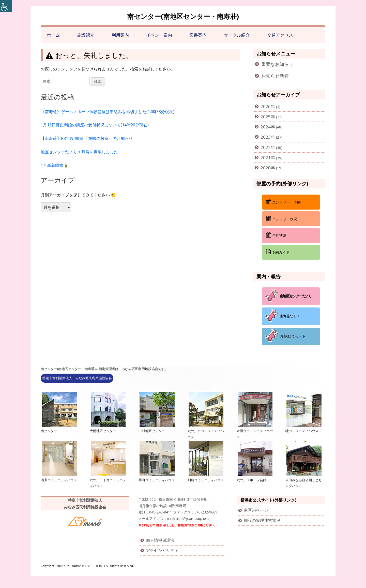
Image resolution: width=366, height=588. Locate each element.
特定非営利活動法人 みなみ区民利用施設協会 (77, 378)
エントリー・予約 (283, 202)
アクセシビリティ (162, 550)
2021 (266, 158)
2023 (266, 137)
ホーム (53, 35)
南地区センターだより (296, 296)
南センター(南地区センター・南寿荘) (183, 16)
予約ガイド (278, 252)
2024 (266, 127)
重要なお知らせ (277, 64)
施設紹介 (86, 35)
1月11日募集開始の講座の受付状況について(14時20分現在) (95, 125)
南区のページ (256, 510)
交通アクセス (280, 35)
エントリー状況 (282, 218)
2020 (266, 168)
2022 (266, 147)
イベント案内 (159, 35)
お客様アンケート (293, 336)
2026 (266, 106)
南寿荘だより (289, 316)
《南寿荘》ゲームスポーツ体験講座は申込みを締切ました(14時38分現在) (108, 112)
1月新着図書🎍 (55, 165)
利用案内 (120, 35)
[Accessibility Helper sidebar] (6, 6)
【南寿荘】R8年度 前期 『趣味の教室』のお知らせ (87, 138)
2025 (266, 117)
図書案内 (198, 35)
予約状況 (276, 235)
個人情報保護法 (160, 540)
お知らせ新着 (275, 76)
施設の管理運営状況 (262, 520)
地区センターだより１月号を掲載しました (79, 152)
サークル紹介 (237, 35)
